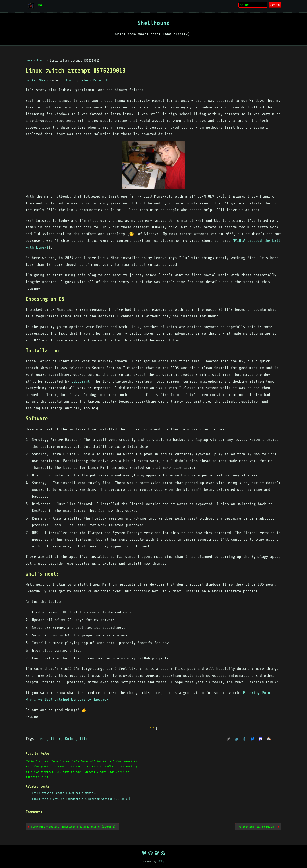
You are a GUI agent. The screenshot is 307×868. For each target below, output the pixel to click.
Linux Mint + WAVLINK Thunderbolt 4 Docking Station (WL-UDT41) (81, 799)
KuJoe (84, 80)
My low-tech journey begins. (257, 827)
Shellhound (153, 23)
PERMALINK (229, 739)
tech (42, 739)
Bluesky (253, 739)
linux (56, 739)
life (84, 739)
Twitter (237, 739)
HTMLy (161, 861)
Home (39, 5)
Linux (70, 80)
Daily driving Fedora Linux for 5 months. (64, 793)
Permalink (101, 80)
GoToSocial (270, 739)
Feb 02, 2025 (35, 80)
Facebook (245, 739)
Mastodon (262, 739)
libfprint (80, 381)
